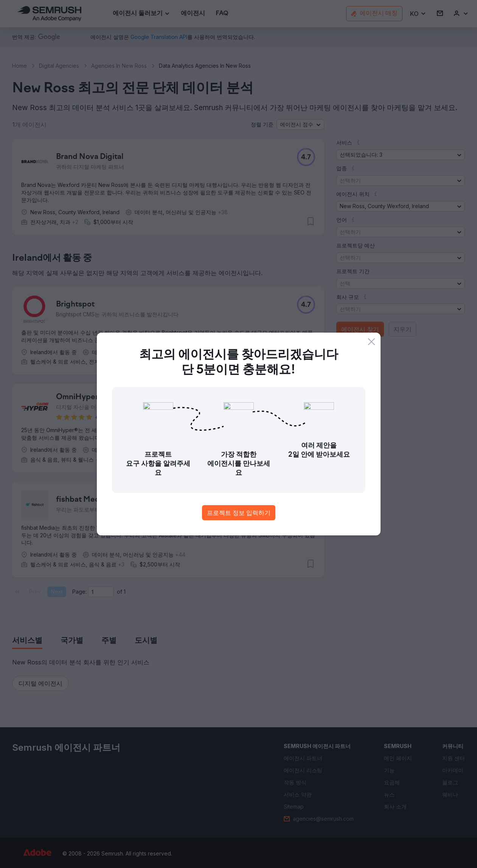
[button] (418, 14)
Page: (79, 592)
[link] (193, 14)
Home (19, 66)
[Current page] (101, 592)
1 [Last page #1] (125, 592)
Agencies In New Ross (119, 66)
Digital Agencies (59, 66)
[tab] (27, 641)
